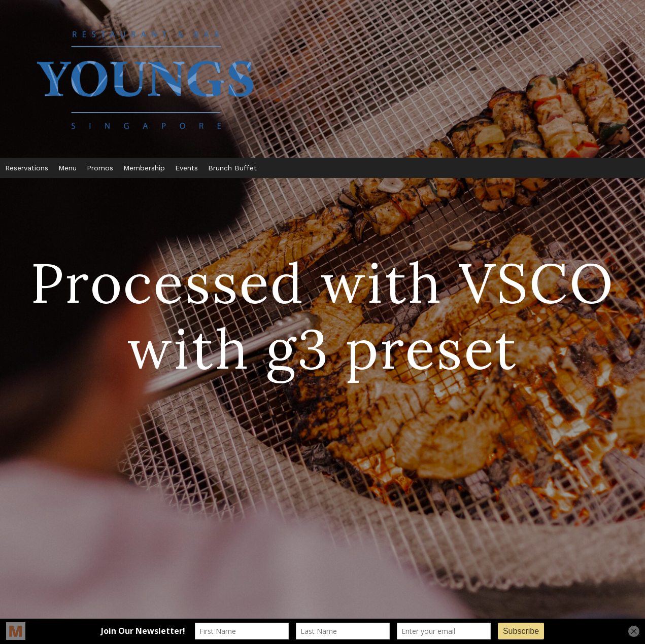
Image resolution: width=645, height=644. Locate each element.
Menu (67, 168)
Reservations (27, 168)
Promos (100, 168)
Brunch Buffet (232, 168)
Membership (144, 168)
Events (186, 168)
